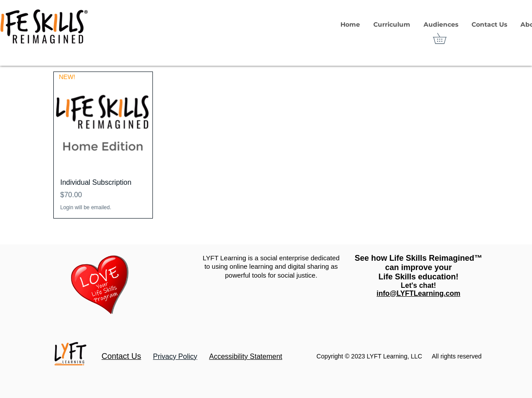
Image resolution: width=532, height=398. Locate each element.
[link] (445, 38)
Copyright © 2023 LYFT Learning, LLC (369, 356)
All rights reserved (456, 356)
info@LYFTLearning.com (418, 293)
